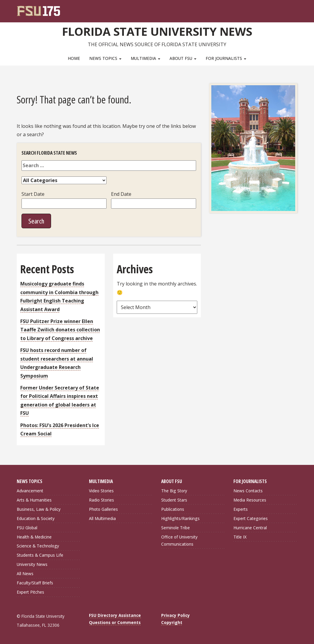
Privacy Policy (176, 615)
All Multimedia (102, 518)
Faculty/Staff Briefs (35, 583)
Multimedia (146, 58)
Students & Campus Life (40, 555)
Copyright (172, 622)
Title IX (240, 537)
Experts (241, 509)
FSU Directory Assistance (115, 615)
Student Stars (174, 500)
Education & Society (36, 518)
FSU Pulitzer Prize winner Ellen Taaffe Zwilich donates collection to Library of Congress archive (60, 330)
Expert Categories (251, 518)
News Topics (105, 58)
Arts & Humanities (34, 500)
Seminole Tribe (176, 528)
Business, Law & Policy (39, 509)
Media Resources (250, 500)
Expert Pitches (30, 592)
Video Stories (101, 491)
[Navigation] (297, 9)
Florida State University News (157, 31)
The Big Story (174, 491)
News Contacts (248, 491)
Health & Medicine (34, 537)
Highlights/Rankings (180, 518)
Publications (173, 509)
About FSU (183, 58)
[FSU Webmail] (280, 9)
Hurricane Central (250, 528)
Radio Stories (101, 500)
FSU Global (27, 528)
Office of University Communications (179, 540)
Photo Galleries (103, 509)
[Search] (289, 9)
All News (25, 574)
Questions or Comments (115, 622)
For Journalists (226, 58)
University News (32, 564)
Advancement (30, 491)
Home (74, 58)
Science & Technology (38, 546)
